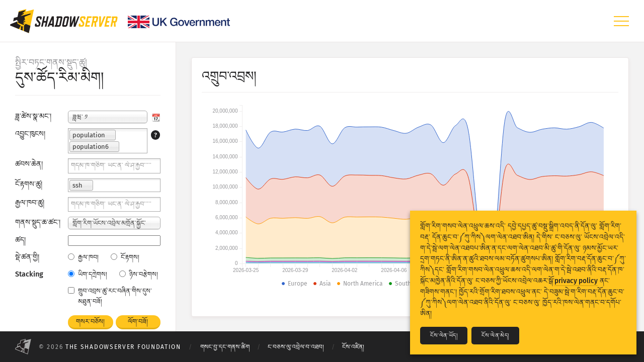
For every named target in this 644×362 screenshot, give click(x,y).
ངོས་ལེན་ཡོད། (444, 336)
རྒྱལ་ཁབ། (83, 257)
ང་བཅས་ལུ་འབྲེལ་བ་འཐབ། (296, 347)
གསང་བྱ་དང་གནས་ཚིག (225, 347)
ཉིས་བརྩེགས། (139, 274)
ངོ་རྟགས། (125, 257)
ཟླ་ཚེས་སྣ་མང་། (33, 116)
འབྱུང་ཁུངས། (30, 134)
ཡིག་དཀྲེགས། (88, 274)
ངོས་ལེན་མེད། (495, 336)
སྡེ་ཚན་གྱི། (27, 257)
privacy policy (576, 281)
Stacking (29, 274)
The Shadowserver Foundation (123, 347)
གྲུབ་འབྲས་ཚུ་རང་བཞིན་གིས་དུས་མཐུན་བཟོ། (110, 296)
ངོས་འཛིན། (353, 347)
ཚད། (20, 240)
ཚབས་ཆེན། (29, 164)
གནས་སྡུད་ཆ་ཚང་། (38, 222)
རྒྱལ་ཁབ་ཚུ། (30, 203)
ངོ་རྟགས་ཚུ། (29, 184)
